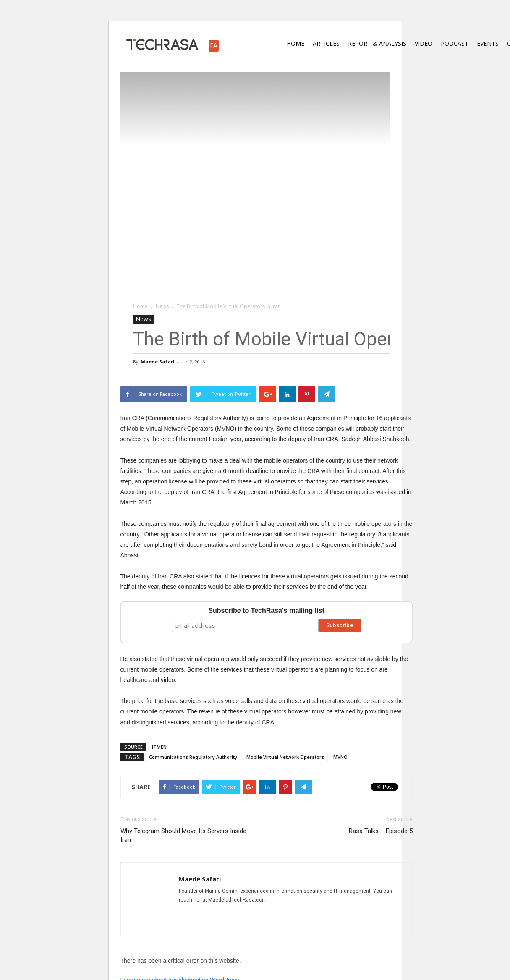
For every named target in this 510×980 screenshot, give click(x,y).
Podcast (455, 43)
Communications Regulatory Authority (193, 757)
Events (488, 43)
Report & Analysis (377, 43)
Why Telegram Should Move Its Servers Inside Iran (183, 835)
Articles (326, 43)
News (143, 319)
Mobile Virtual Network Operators (285, 757)
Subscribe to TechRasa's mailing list (266, 610)
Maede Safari (158, 362)
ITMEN (159, 747)
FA (214, 46)
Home (296, 43)
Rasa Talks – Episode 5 (381, 831)
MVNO (340, 757)
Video (424, 43)
